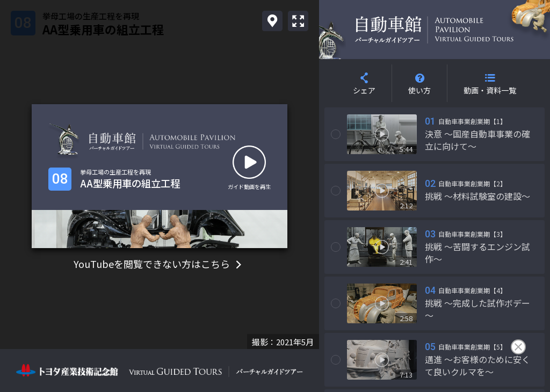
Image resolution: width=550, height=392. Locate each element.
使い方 (419, 90)
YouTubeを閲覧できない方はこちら (160, 264)
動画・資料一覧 (490, 90)
